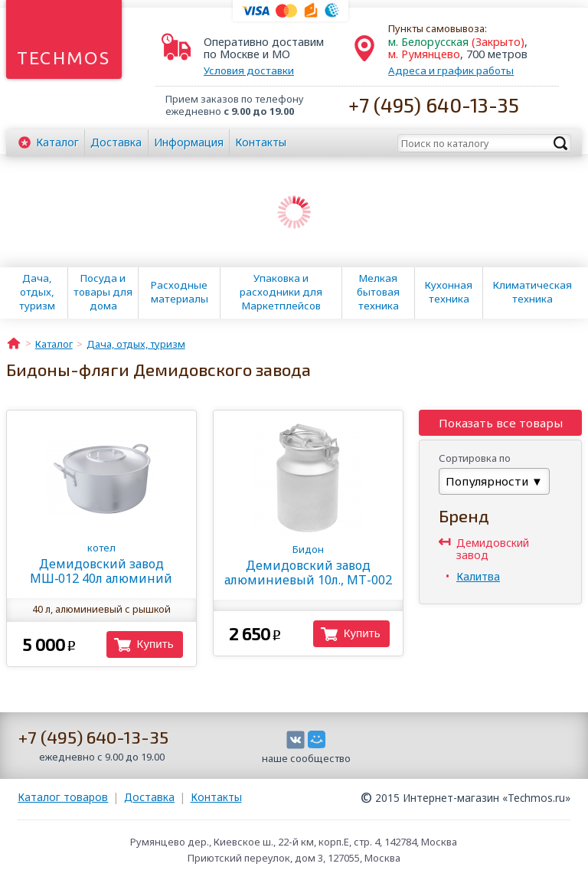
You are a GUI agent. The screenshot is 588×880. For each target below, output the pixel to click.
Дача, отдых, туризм (37, 292)
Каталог (57, 142)
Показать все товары (501, 423)
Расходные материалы (180, 292)
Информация (189, 142)
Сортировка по (475, 458)
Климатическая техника (532, 292)
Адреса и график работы (451, 70)
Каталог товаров (63, 797)
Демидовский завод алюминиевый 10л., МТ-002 (308, 565)
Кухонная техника (449, 292)
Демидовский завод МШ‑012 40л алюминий (101, 564)
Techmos (64, 58)
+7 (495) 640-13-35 (434, 105)
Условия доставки (249, 70)
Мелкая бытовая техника (378, 292)
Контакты (261, 142)
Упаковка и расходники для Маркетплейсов (281, 292)
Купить (155, 644)
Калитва (478, 576)
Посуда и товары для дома (103, 292)
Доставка (116, 142)
